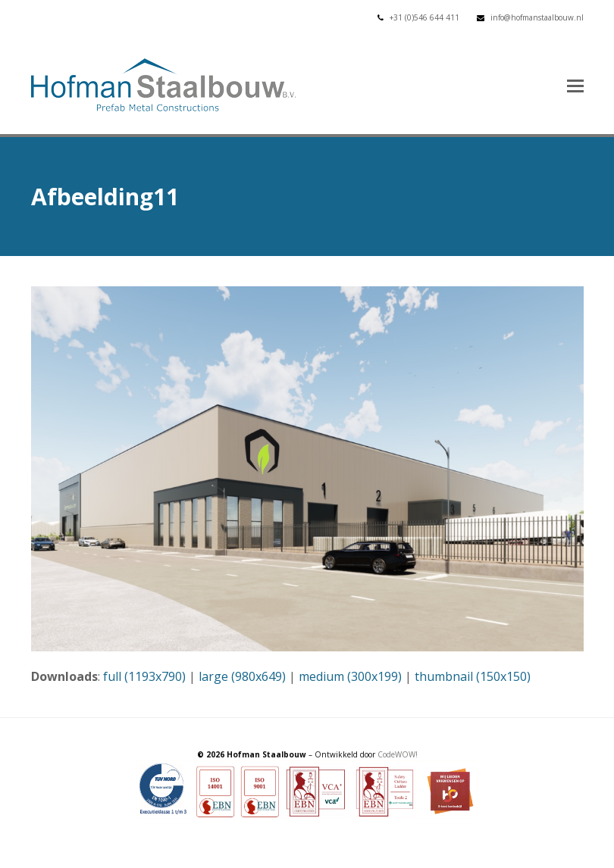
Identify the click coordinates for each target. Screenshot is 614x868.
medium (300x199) (350, 676)
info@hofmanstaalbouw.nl (537, 17)
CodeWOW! (398, 754)
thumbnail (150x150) (473, 676)
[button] (575, 85)
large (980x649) (242, 676)
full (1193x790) (144, 676)
